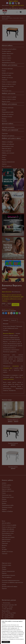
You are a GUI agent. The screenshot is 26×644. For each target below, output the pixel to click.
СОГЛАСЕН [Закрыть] (6, 642)
